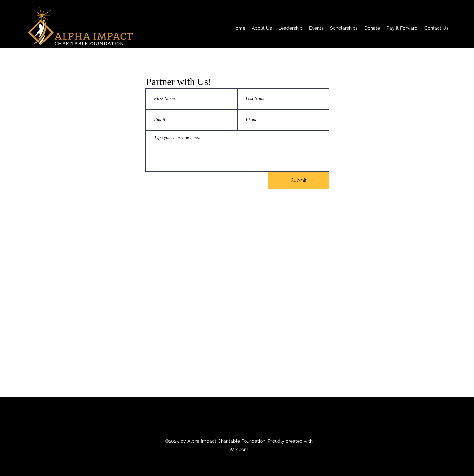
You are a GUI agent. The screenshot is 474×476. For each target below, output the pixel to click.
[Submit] (299, 180)
